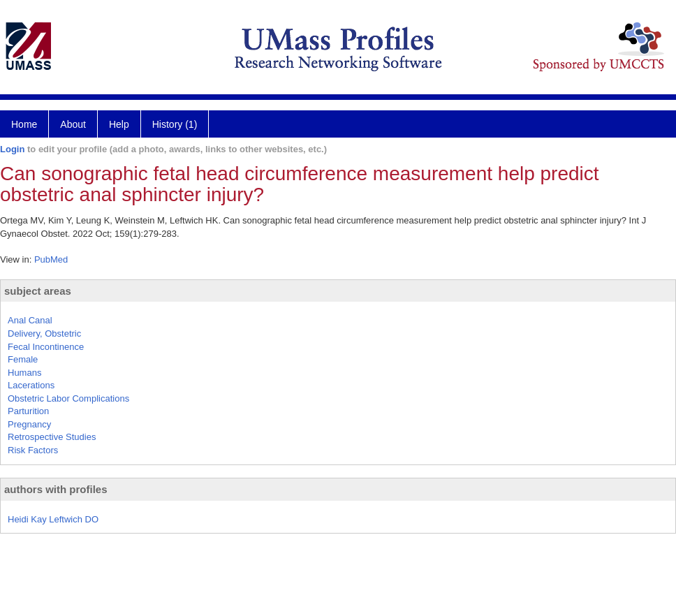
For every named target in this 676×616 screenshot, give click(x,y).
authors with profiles (56, 489)
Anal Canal (30, 320)
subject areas (38, 291)
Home (24, 124)
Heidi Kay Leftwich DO (53, 519)
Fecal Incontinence (46, 347)
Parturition (28, 411)
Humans (24, 373)
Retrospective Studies (52, 437)
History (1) (175, 124)
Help (119, 124)
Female (23, 359)
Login (12, 149)
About (73, 124)
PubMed (51, 259)
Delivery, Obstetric (44, 333)
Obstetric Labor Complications (68, 398)
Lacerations (31, 385)
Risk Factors (33, 450)
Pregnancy (29, 424)
